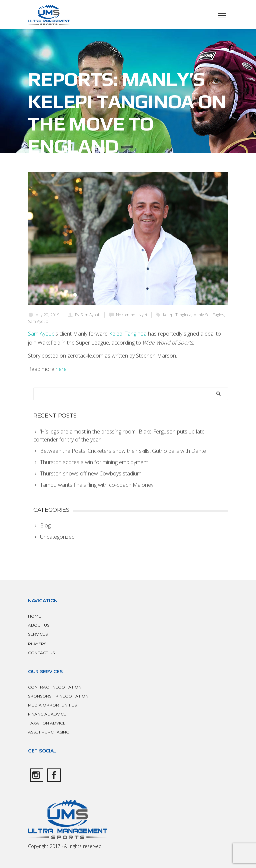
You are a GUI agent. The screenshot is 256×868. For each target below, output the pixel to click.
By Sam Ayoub (88, 315)
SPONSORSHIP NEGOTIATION (58, 696)
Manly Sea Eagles (209, 315)
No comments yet (132, 315)
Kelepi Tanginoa (177, 315)
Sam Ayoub (38, 321)
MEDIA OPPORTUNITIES (52, 705)
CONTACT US (41, 653)
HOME (34, 616)
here (61, 369)
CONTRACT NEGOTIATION (55, 687)
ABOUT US (39, 625)
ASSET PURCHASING (49, 732)
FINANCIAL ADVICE (47, 714)
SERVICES (38, 634)
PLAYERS (37, 644)
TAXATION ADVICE (47, 723)
